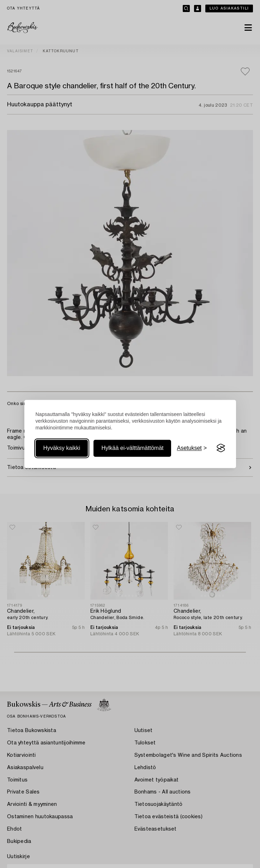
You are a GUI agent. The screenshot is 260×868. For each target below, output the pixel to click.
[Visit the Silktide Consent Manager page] (221, 448)
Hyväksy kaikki (62, 448)
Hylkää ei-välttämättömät (132, 448)
